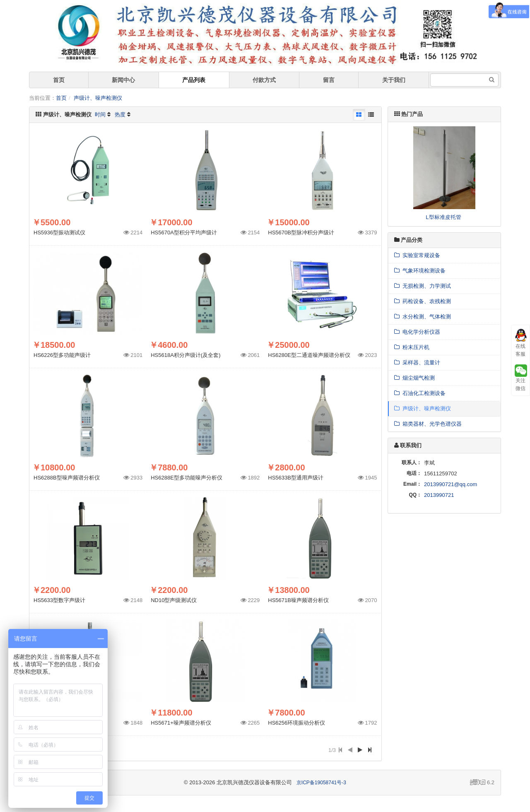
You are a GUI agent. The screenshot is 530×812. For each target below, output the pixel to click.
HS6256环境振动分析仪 (296, 723)
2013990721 (439, 495)
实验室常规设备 (417, 255)
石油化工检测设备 (420, 393)
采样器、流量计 (417, 363)
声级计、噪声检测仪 (98, 98)
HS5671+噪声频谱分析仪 (181, 723)
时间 (100, 114)
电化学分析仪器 (417, 332)
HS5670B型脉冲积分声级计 (301, 233)
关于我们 (394, 80)
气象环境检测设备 (420, 271)
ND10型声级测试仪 (174, 600)
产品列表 (194, 80)
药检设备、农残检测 (423, 301)
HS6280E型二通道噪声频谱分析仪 (309, 355)
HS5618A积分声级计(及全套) (185, 355)
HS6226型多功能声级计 (62, 355)
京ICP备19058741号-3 (321, 783)
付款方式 (264, 80)
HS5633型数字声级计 (59, 600)
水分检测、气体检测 (423, 317)
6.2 (482, 783)
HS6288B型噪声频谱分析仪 (67, 478)
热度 (120, 114)
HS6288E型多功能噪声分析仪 (187, 478)
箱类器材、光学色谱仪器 (428, 424)
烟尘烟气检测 (414, 378)
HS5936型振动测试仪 (59, 233)
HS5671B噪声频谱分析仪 (298, 600)
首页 (59, 80)
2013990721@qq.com (450, 484)
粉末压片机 (412, 347)
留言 (329, 80)
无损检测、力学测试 (423, 286)
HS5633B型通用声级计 (296, 478)
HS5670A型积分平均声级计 (184, 233)
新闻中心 (123, 80)
